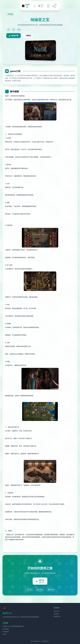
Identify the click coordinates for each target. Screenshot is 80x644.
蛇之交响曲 (6, 629)
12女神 (4, 634)
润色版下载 (57, 616)
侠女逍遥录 (6, 632)
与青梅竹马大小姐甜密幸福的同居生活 (13, 626)
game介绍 (57, 611)
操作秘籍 (56, 614)
